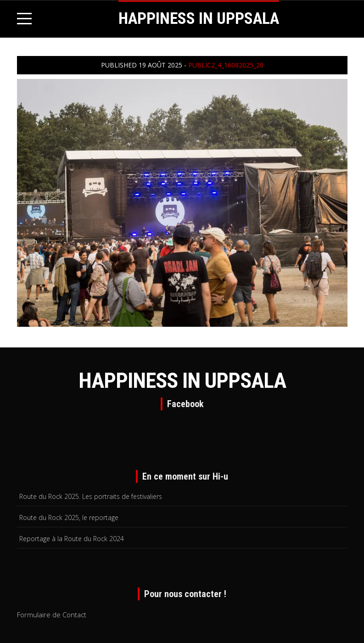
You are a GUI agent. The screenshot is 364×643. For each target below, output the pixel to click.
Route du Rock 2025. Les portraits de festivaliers (91, 496)
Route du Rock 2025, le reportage (69, 517)
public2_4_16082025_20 (226, 65)
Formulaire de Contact (52, 615)
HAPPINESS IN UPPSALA (199, 19)
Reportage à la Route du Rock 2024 (72, 539)
